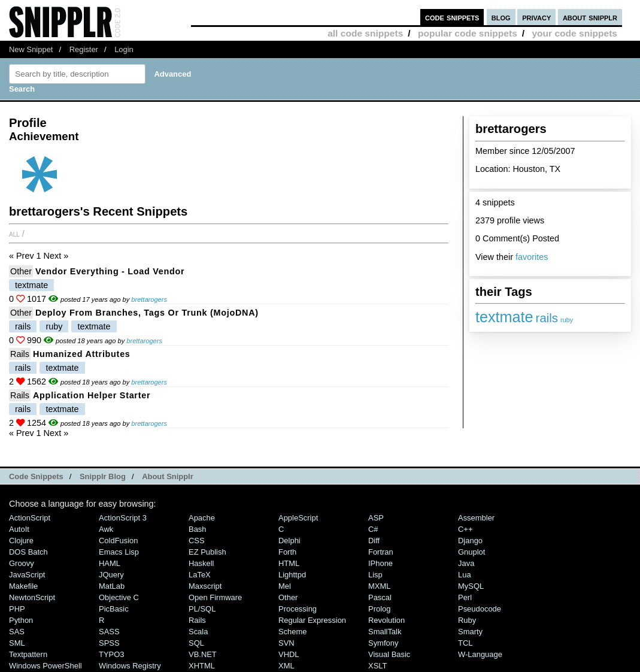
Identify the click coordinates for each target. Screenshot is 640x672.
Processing (298, 609)
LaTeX (200, 575)
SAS (17, 632)
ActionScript (30, 518)
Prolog (379, 609)
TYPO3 (111, 654)
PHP (17, 609)
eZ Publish (207, 552)
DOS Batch (28, 552)
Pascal (380, 597)
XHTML (202, 666)
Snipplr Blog (103, 476)
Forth (287, 552)
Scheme (293, 632)
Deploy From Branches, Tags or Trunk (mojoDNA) (147, 313)
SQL (196, 643)
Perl (465, 597)
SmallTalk (385, 632)
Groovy (22, 563)
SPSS (109, 643)
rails (547, 318)
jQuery (111, 575)
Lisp (375, 575)
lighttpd (292, 575)
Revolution (386, 620)
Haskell (201, 563)
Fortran (381, 552)
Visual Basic (389, 654)
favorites (532, 257)
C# (373, 529)
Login (124, 49)
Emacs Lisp (119, 552)
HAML (110, 563)
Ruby (467, 620)
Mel (285, 586)
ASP (376, 518)
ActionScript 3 (123, 518)
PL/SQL (202, 609)
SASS (109, 632)
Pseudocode (480, 609)
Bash (198, 529)
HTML (289, 563)
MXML (379, 586)
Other (21, 271)
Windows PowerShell (46, 666)
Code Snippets (36, 476)
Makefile (23, 586)
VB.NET (203, 654)
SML (17, 643)
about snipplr (590, 17)
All (14, 234)
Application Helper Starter (92, 395)
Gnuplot (471, 552)
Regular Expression (312, 620)
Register (84, 49)
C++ (465, 529)
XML (286, 666)
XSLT (377, 666)
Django (470, 541)
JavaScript (27, 575)
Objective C (119, 597)
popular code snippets (468, 33)
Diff (374, 541)
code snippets (452, 17)
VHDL (289, 654)
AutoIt (19, 529)
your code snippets (574, 33)
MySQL (471, 586)
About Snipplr (168, 476)
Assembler (476, 518)
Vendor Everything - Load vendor (110, 271)
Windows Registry (130, 666)
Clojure (21, 541)
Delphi (289, 541)
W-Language (480, 654)
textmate (504, 317)
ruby (567, 320)
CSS (197, 541)
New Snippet (31, 49)
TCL (465, 643)
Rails (20, 354)
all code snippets (365, 33)
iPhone (380, 563)
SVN (286, 643)
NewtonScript (32, 597)
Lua (465, 575)
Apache (202, 518)
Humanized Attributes (82, 354)
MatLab (112, 586)
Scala (198, 632)
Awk (106, 529)
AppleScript (298, 518)
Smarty (470, 632)
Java (466, 563)
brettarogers (149, 299)
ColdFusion (119, 541)
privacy (536, 17)
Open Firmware (215, 597)
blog (501, 17)
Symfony (383, 643)
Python (21, 620)
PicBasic (114, 609)
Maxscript (205, 586)
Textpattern (28, 654)
